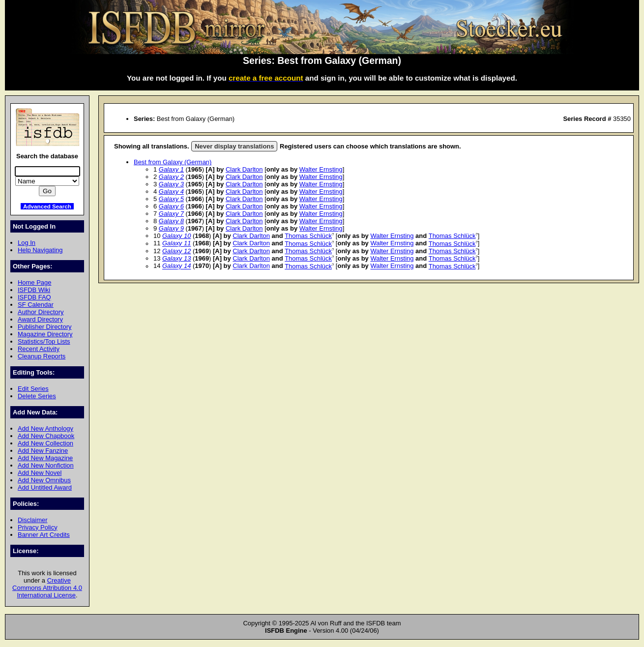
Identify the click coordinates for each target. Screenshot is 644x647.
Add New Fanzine (43, 451)
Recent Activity (39, 349)
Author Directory (41, 312)
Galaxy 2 (171, 177)
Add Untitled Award (45, 487)
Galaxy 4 (171, 191)
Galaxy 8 (171, 221)
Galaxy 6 (171, 206)
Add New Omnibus (44, 480)
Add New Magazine (45, 458)
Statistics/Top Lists (44, 341)
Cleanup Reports (42, 356)
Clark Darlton (244, 169)
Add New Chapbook (46, 436)
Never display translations (234, 146)
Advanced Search (47, 206)
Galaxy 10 (176, 236)
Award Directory (40, 319)
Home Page (34, 282)
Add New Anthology (45, 428)
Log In (27, 243)
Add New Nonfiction (46, 465)
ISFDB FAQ (34, 297)
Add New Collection (45, 443)
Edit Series (33, 389)
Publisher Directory (44, 327)
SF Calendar (36, 305)
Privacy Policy (38, 527)
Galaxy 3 (171, 184)
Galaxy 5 (171, 199)
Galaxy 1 (171, 169)
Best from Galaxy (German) (173, 162)
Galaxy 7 (171, 214)
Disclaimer (32, 520)
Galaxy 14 (176, 266)
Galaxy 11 (176, 244)
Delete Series (37, 396)
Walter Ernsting (321, 169)
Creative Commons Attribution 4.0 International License (47, 588)
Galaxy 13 (176, 258)
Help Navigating (40, 250)
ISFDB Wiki (34, 290)
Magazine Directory (45, 334)
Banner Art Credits (44, 535)
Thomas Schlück (308, 236)
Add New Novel (40, 473)
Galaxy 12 (176, 251)
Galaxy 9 (171, 228)
